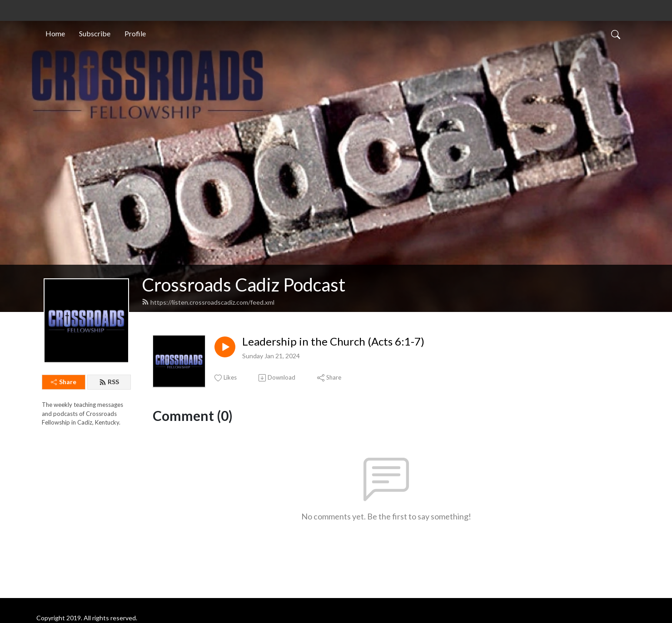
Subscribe (95, 33)
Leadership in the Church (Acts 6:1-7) (333, 341)
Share (64, 382)
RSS (109, 382)
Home (55, 33)
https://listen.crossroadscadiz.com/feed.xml (208, 302)
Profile (135, 33)
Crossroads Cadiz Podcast (244, 285)
